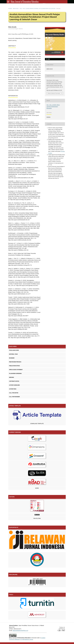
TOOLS (11, 595)
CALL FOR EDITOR (14, 393)
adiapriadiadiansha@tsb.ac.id (20, 631)
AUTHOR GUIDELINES (14, 385)
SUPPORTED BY (14, 527)
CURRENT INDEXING (15, 432)
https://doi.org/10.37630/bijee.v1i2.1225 (22, 34)
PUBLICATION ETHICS (14, 366)
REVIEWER (12, 358)
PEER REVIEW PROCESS (15, 362)
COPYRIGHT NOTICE (14, 381)
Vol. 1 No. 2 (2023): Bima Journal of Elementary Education (38, 8)
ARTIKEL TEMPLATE (15, 406)
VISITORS (12, 497)
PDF (49, 59)
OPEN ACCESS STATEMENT (16, 370)
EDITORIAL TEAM (13, 354)
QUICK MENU (13, 346)
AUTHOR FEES (13, 389)
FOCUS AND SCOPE (14, 350)
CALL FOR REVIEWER (14, 397)
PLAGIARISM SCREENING (15, 374)
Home (10, 8)
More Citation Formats (54, 93)
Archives (16, 8)
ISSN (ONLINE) (13, 575)
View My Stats (37, 518)
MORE (37, 488)
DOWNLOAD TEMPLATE (37, 424)
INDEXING (12, 377)
